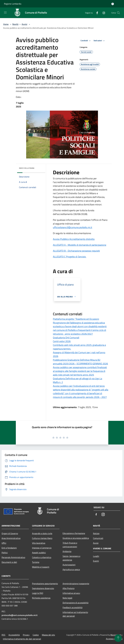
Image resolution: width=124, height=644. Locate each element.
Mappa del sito (48, 635)
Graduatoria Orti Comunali (66, 338)
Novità (15, 24)
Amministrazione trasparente (76, 584)
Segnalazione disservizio (43, 588)
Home (6, 24)
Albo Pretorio (69, 588)
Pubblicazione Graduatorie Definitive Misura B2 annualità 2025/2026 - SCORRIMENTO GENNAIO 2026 (80, 362)
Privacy (26, 635)
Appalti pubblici (39, 553)
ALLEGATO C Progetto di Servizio (70, 257)
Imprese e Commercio (42, 548)
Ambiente (67, 551)
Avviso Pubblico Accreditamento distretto (74, 239)
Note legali (67, 598)
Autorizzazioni (69, 565)
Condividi (86, 41)
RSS (3, 635)
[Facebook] (96, 13)
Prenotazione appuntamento (45, 584)
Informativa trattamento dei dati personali (22, 639)
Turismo (36, 562)
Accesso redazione (114, 639)
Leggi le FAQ (38, 593)
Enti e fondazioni (9, 548)
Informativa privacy (71, 593)
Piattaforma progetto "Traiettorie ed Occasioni (76, 319)
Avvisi (24, 24)
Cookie (36, 635)
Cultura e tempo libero (42, 538)
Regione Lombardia (13, 4)
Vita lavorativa (39, 543)
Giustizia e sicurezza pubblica (76, 538)
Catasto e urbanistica (42, 557)
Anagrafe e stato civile (42, 533)
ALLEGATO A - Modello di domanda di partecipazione (80, 245)
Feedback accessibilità (72, 607)
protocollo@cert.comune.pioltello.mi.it (20, 615)
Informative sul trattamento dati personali (75, 614)
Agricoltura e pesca (71, 569)
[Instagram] (103, 13)
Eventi (96, 561)
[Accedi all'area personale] (113, 4)
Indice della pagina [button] (27, 168)
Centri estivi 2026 (62, 341)
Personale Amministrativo (13, 557)
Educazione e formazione (74, 533)
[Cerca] (118, 13)
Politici (5, 553)
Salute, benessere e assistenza (71, 558)
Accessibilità (14, 635)
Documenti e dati (9, 562)
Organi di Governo (10, 533)
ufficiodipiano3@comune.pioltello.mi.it (72, 227)
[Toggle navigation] (5, 12)
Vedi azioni (100, 41)
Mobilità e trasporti (41, 567)
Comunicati (98, 538)
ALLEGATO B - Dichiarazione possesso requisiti (76, 251)
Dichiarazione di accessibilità (75, 603)
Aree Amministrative (11, 538)
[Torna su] (118, 638)
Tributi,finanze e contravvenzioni (70, 545)
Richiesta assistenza (41, 598)
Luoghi (96, 556)
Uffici (4, 543)
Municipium (116, 635)
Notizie (96, 533)
